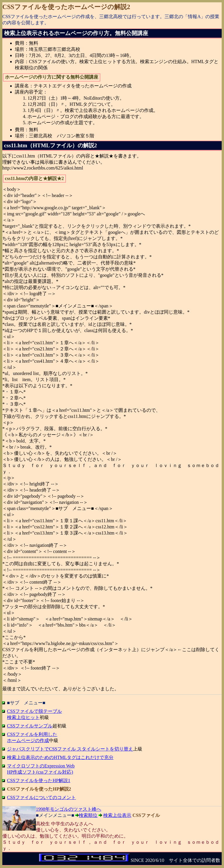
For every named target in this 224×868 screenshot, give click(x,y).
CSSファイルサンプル (30, 726)
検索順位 (88, 815)
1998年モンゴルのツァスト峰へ (69, 809)
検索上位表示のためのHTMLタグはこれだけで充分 (60, 757)
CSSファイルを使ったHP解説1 (39, 780)
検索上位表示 (117, 815)
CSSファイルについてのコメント (41, 797)
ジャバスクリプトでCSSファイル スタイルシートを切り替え (70, 749)
